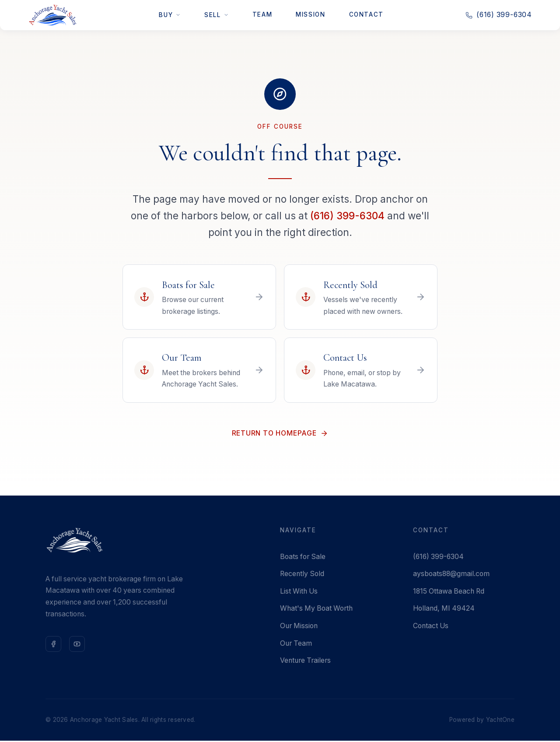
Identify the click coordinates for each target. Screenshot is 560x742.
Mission (310, 14)
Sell (216, 15)
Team (262, 14)
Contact (366, 14)
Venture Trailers (305, 662)
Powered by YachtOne (482, 721)
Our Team (296, 644)
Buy (170, 15)
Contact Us (431, 627)
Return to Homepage (280, 434)
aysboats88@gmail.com (451, 575)
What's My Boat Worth (316, 610)
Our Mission (299, 627)
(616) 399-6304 (347, 216)
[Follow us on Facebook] (53, 645)
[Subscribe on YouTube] (77, 645)
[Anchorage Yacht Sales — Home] (52, 15)
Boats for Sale (303, 558)
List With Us (299, 593)
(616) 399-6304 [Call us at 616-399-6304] (499, 15)
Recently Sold (302, 575)
